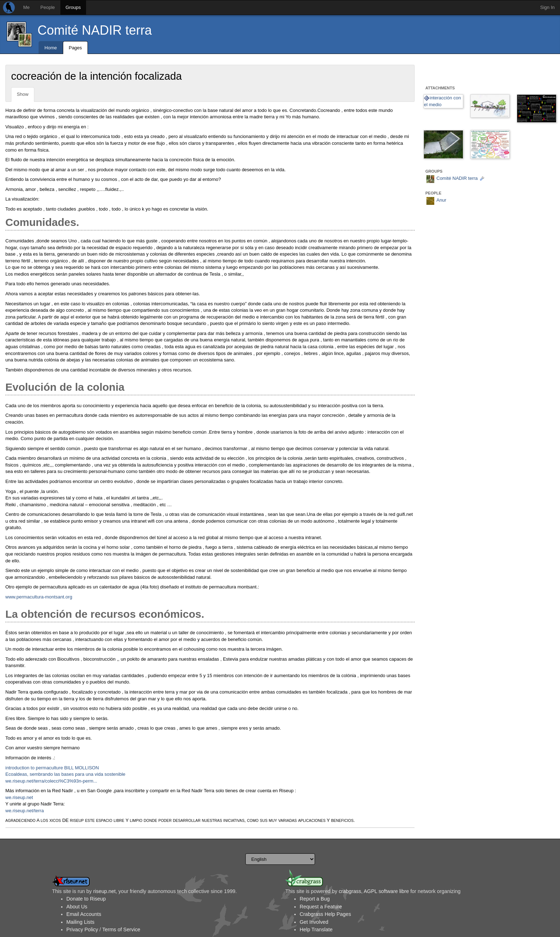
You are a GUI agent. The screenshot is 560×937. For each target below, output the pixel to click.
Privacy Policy (82, 929)
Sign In (547, 7)
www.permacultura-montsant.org (39, 597)
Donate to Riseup (86, 899)
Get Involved (314, 922)
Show (23, 94)
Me (26, 7)
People (47, 7)
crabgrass (350, 891)
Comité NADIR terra (95, 30)
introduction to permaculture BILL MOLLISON (52, 768)
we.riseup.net (19, 797)
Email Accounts (84, 914)
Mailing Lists (81, 922)
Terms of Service (121, 929)
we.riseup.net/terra (25, 811)
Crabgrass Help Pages (325, 914)
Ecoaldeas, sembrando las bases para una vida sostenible (65, 774)
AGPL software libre (386, 891)
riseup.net (104, 891)
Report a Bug (315, 899)
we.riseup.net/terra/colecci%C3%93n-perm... (51, 781)
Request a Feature (321, 907)
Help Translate (316, 929)
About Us (77, 907)
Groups (73, 7)
